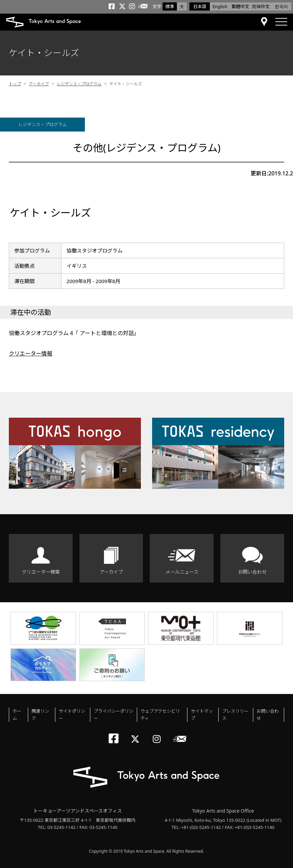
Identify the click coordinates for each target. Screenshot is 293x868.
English (220, 6)
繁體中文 (240, 6)
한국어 (281, 6)
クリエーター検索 (41, 572)
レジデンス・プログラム (79, 84)
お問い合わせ (252, 572)
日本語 (200, 6)
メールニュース (182, 572)
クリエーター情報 (31, 353)
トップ (15, 84)
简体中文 (261, 6)
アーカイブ (39, 84)
